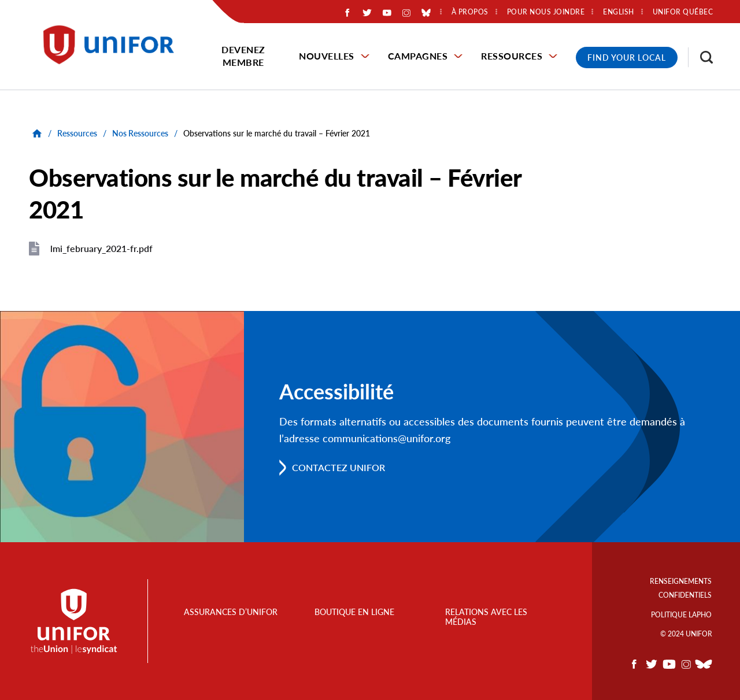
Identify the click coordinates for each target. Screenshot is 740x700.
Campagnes (418, 56)
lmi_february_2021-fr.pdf (101, 248)
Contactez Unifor (338, 467)
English (619, 12)
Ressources (512, 56)
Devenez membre (243, 56)
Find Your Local (627, 58)
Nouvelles (327, 56)
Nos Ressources (140, 133)
